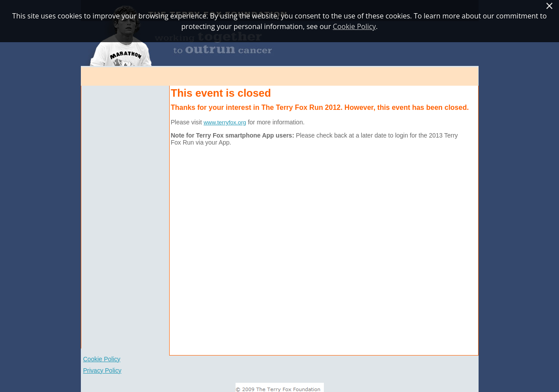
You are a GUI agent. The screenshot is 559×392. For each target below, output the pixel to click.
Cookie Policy (102, 359)
